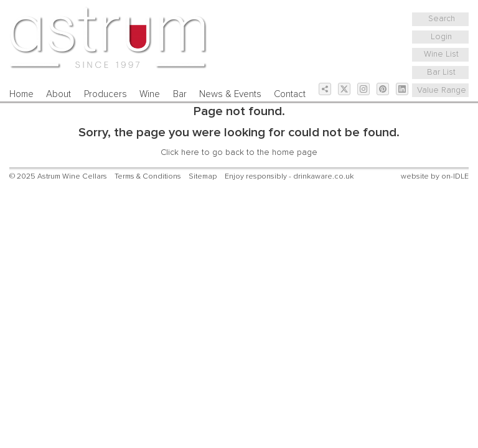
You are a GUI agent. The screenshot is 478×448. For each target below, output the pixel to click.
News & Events (230, 94)
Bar (180, 94)
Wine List (441, 54)
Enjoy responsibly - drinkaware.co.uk (289, 176)
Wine (150, 94)
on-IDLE (455, 176)
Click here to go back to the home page (239, 152)
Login (441, 37)
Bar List (441, 72)
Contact (290, 94)
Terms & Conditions (148, 176)
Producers (105, 94)
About (59, 94)
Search (442, 19)
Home (21, 94)
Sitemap (203, 176)
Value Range (442, 90)
